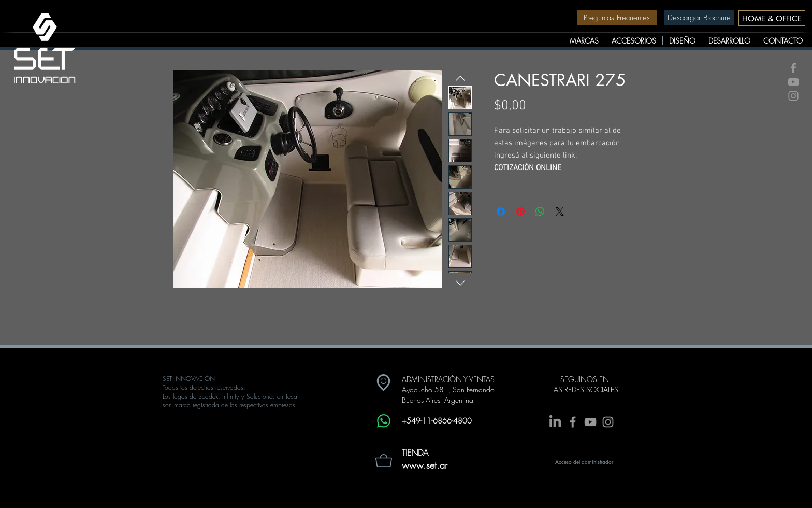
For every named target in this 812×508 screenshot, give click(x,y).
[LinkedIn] (555, 422)
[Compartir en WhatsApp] (540, 211)
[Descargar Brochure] (699, 18)
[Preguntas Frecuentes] (617, 18)
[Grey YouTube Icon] (793, 82)
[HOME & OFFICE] (772, 18)
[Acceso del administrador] (584, 462)
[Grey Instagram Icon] (793, 96)
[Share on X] (560, 211)
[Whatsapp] (384, 421)
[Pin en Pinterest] (520, 211)
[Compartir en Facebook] (501, 211)
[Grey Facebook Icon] (793, 68)
